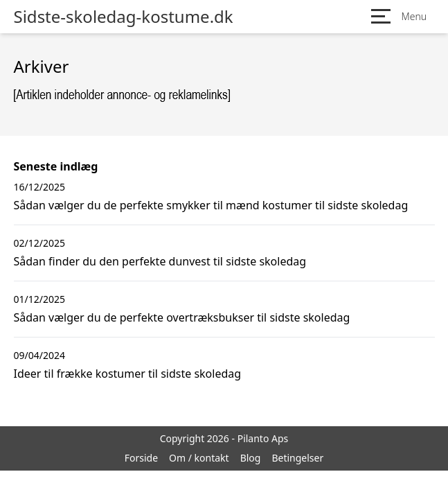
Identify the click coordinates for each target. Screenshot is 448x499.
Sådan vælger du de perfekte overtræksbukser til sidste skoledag (182, 317)
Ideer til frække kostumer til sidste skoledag (128, 374)
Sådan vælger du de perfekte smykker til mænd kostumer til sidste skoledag (211, 205)
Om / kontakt (199, 458)
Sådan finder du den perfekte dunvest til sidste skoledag (160, 261)
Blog (251, 458)
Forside (141, 458)
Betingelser (297, 458)
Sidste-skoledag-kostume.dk (124, 17)
